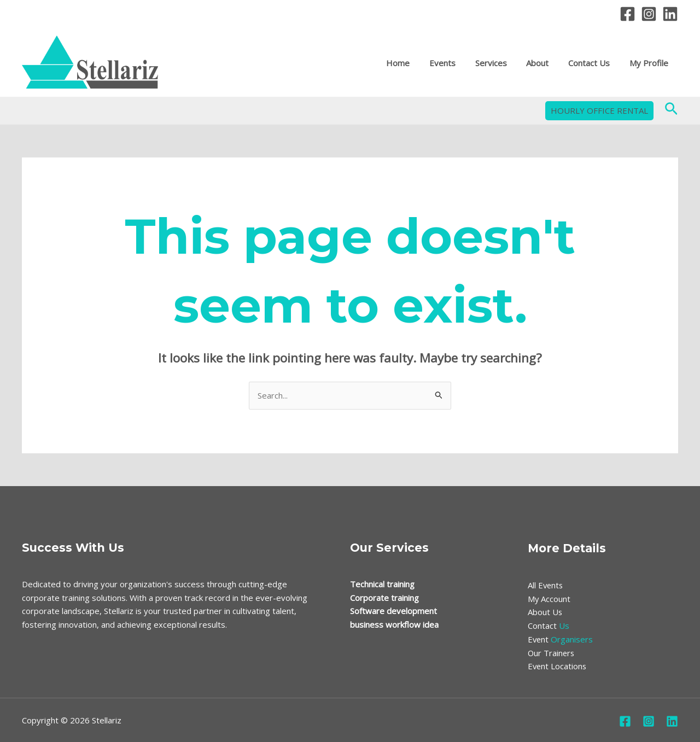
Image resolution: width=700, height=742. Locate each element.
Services (502, 63)
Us (549, 626)
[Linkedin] (670, 14)
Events (457, 63)
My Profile (651, 63)
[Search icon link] (671, 111)
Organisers (561, 639)
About (546, 63)
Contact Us (594, 63)
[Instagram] (649, 14)
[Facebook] (628, 14)
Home (415, 63)
